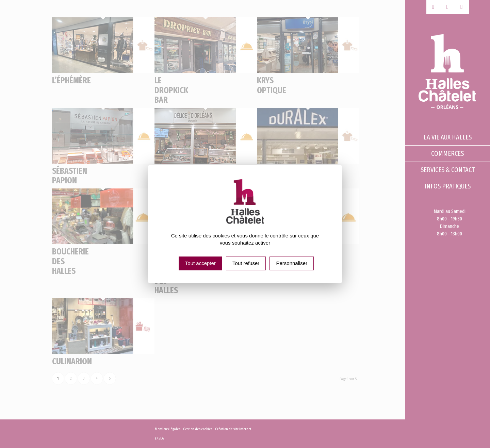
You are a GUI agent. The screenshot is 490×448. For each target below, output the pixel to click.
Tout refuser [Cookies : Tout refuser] (246, 263)
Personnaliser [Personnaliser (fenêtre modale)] (292, 263)
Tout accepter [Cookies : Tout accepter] (200, 263)
